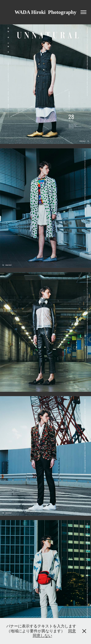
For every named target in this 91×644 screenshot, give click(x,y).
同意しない (42, 636)
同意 (72, 631)
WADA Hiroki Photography (45, 12)
